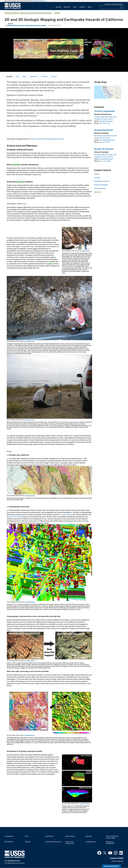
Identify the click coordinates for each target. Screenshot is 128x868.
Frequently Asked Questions (113, 4)
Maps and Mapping (101, 185)
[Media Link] (77, 238)
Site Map (89, 836)
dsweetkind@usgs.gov (107, 140)
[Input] (112, 7)
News (75, 7)
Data (18, 77)
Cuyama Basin (65, 515)
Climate (97, 174)
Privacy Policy (70, 836)
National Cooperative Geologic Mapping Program (47, 139)
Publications (34, 77)
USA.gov (28, 842)
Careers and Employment (70, 843)
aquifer (50, 264)
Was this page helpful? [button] (112, 866)
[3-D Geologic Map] (64, 50)
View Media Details (85, 251)
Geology (97, 178)
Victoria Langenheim (105, 111)
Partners (54, 77)
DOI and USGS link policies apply (112, 837)
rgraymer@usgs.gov (106, 159)
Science (58, 7)
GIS (8, 266)
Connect (82, 7)
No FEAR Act (9, 842)
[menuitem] (58, 6)
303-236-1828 (105, 142)
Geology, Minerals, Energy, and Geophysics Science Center (28, 13)
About (90, 7)
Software (45, 77)
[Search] (122, 7)
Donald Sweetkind (103, 130)
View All (98, 192)
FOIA (27, 836)
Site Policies (49, 836)
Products (67, 7)
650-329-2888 (105, 161)
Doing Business (91, 842)
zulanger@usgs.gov (106, 121)
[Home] (13, 9)
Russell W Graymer (104, 149)
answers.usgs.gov (118, 861)
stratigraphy (16, 164)
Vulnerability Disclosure (53, 842)
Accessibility (9, 836)
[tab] (9, 76)
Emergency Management (110, 843)
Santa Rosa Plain (15, 517)
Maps (24, 77)
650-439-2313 (105, 123)
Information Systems (102, 181)
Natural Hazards (100, 188)
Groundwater (20, 182)
